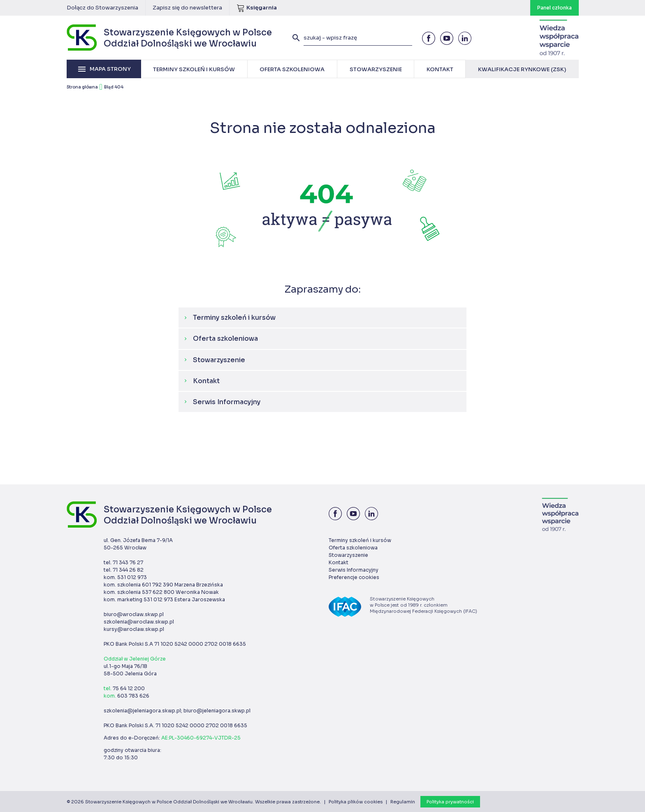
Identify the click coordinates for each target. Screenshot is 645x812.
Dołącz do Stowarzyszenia (102, 8)
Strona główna (82, 87)
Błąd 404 (114, 87)
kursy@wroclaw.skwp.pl (134, 629)
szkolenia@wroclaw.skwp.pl (139, 622)
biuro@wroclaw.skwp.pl (134, 614)
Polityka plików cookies (356, 802)
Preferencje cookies (354, 577)
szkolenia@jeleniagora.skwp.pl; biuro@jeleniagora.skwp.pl (177, 711)
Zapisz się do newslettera (187, 8)
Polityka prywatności (450, 802)
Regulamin (403, 802)
